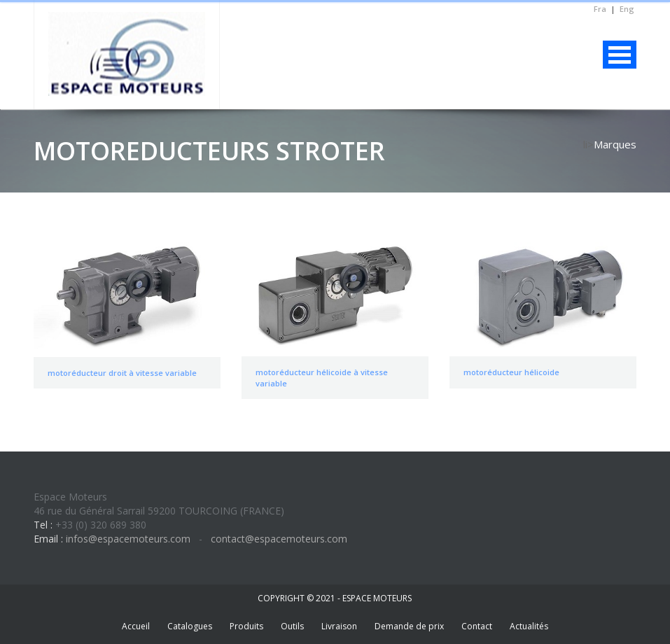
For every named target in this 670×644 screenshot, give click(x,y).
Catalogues (190, 626)
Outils (292, 626)
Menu (620, 55)
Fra (600, 9)
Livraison (339, 626)
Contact (477, 626)
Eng (627, 9)
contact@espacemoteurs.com (278, 539)
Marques (615, 144)
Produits (246, 626)
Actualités (529, 626)
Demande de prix (409, 626)
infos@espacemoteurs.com (128, 539)
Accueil (136, 626)
